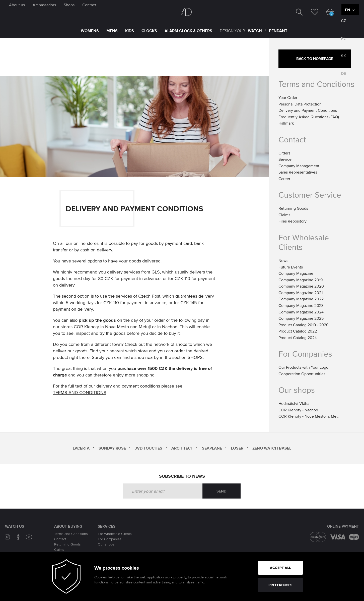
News (283, 261)
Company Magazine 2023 (301, 306)
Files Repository (293, 221)
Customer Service (310, 195)
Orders (284, 153)
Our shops (106, 544)
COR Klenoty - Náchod (298, 410)
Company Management (299, 166)
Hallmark (286, 123)
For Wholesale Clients (304, 242)
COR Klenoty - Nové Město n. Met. (309, 416)
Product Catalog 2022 (298, 331)
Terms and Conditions (316, 84)
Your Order (288, 98)
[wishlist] (311, 12)
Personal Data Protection (300, 104)
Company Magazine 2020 (301, 286)
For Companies (110, 539)
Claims (284, 215)
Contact (60, 539)
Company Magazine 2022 (301, 299)
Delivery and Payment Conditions (308, 110)
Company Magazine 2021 (301, 293)
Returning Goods (293, 208)
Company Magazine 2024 (301, 312)
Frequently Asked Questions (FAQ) (309, 117)
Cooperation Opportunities (302, 374)
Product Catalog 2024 (298, 338)
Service (285, 159)
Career (284, 179)
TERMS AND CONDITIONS (80, 393)
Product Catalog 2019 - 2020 (304, 325)
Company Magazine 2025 (301, 318)
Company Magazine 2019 (301, 280)
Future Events (291, 267)
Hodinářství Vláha (294, 403)
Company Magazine (296, 273)
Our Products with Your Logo (303, 367)
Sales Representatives (298, 172)
